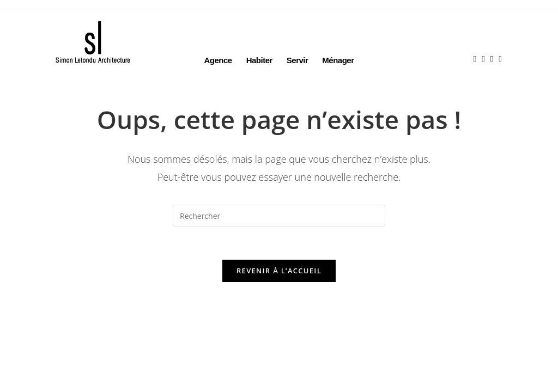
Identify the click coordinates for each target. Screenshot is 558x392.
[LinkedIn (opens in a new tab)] (495, 41)
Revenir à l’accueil (279, 271)
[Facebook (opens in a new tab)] (478, 41)
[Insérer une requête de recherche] (279, 216)
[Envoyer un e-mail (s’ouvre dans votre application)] (503, 41)
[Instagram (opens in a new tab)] (486, 41)
